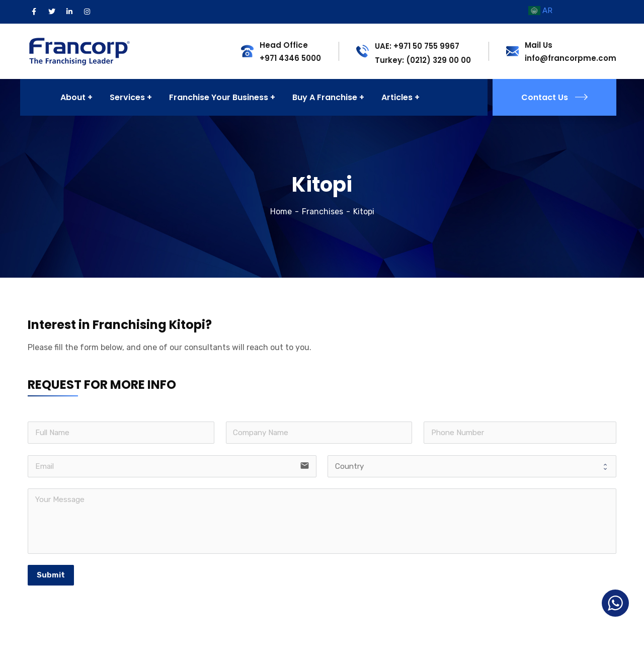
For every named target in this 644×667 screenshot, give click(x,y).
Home (281, 212)
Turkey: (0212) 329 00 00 (423, 60)
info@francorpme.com (571, 58)
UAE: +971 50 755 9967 (417, 46)
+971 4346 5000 (290, 58)
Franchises (323, 212)
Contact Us (554, 97)
